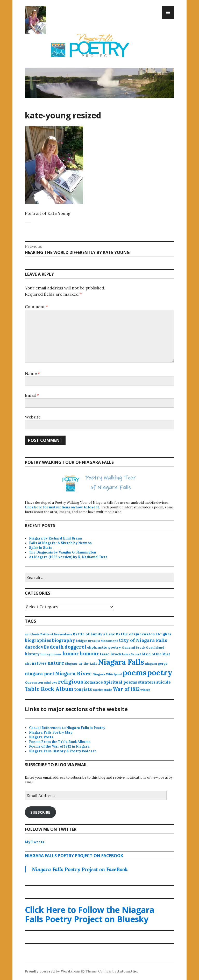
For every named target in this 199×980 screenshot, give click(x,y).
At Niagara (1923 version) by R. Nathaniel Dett (68, 557)
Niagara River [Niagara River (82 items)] (73, 673)
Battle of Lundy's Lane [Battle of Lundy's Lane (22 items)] (94, 634)
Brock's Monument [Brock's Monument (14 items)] (103, 641)
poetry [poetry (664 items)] (160, 672)
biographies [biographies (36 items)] (38, 640)
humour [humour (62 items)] (89, 654)
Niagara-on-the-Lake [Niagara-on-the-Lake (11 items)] (81, 664)
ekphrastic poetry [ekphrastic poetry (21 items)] (104, 647)
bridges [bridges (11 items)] (82, 641)
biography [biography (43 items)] (64, 640)
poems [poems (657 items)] (134, 672)
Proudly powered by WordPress (52, 971)
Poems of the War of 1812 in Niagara (59, 746)
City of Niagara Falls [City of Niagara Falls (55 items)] (143, 640)
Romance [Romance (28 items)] (94, 682)
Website (33, 417)
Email (32, 395)
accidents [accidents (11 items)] (32, 634)
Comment (36, 307)
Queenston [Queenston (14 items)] (34, 682)
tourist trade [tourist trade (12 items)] (102, 690)
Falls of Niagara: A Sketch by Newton (60, 543)
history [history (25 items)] (32, 654)
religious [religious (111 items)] (71, 682)
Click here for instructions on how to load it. (62, 507)
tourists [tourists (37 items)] (83, 689)
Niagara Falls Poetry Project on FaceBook (74, 856)
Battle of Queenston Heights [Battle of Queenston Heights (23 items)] (144, 634)
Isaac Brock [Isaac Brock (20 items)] (111, 654)
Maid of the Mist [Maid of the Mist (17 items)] (156, 654)
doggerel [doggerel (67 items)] (75, 647)
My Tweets (34, 842)
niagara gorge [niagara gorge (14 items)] (156, 663)
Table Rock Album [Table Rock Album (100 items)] (49, 689)
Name (32, 373)
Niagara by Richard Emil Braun (55, 538)
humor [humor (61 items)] (71, 654)
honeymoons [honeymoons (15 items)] (51, 654)
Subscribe (40, 812)
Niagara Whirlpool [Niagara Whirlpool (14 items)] (107, 674)
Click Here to (90, 914)
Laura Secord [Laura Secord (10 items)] (132, 654)
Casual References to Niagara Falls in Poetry (67, 728)
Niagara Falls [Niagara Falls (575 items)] (121, 662)
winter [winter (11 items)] (145, 690)
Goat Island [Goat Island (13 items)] (155, 647)
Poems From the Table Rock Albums (60, 742)
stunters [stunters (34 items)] (147, 682)
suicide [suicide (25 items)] (164, 682)
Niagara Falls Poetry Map (51, 732)
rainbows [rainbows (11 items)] (51, 683)
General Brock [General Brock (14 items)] (133, 647)
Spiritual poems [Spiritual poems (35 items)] (120, 682)
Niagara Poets (41, 737)
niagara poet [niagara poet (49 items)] (40, 674)
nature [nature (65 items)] (56, 663)
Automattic (127, 971)
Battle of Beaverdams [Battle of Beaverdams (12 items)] (56, 634)
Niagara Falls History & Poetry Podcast (62, 751)
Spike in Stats (41, 548)
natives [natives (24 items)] (39, 663)
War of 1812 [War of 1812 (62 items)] (126, 689)
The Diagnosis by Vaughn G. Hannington (63, 552)
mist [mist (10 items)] (28, 664)
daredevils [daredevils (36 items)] (37, 647)
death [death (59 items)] (57, 647)
